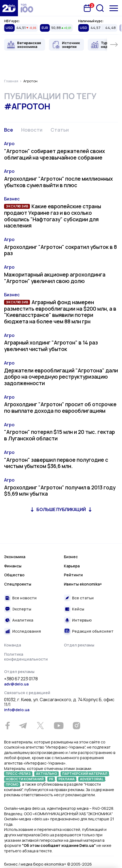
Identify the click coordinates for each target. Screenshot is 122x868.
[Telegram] (23, 726)
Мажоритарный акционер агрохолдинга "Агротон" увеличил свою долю (55, 278)
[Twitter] (40, 726)
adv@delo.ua (16, 684)
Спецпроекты (18, 584)
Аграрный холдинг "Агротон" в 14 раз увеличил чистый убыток (51, 346)
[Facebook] (7, 726)
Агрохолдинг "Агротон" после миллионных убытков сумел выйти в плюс (58, 182)
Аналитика (23, 620)
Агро (9, 144)
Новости (32, 130)
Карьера (72, 566)
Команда (12, 645)
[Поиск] (100, 8)
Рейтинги (73, 575)
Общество (14, 575)
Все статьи (83, 598)
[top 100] (27, 8)
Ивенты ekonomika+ (83, 584)
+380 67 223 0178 (21, 679)
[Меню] (114, 8)
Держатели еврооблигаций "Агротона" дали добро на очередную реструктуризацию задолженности (61, 377)
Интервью (82, 620)
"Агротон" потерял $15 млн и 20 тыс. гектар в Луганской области (60, 435)
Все (9, 130)
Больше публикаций (61, 509)
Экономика (15, 557)
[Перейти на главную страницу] (9, 8)
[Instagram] (76, 726)
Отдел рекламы (79, 645)
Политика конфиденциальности (26, 657)
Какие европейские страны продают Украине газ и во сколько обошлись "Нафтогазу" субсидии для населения (53, 216)
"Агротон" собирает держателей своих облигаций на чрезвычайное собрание (54, 154)
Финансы (13, 566)
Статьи (60, 130)
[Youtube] (59, 726)
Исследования (27, 631)
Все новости (24, 598)
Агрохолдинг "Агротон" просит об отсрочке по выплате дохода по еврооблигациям (60, 408)
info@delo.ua (17, 710)
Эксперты (22, 609)
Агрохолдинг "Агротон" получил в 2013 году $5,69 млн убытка (60, 491)
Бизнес (12, 199)
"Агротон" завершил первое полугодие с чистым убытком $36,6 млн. (56, 463)
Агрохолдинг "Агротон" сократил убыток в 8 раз (60, 250)
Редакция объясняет (93, 631)
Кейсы (78, 609)
